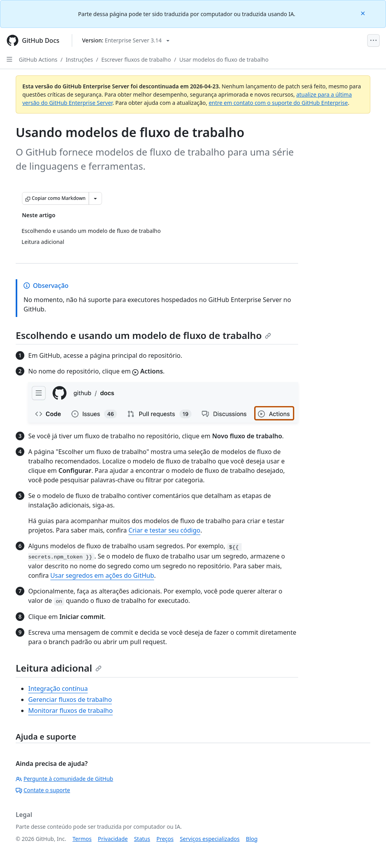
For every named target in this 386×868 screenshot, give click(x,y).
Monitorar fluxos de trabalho (70, 711)
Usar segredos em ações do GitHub (102, 575)
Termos (82, 839)
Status (142, 839)
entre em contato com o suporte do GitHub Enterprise (278, 103)
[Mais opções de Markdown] (95, 198)
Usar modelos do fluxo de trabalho (224, 60)
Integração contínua (58, 689)
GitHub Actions (38, 60)
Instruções (79, 60)
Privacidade (113, 839)
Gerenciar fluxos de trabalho (70, 700)
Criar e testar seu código (164, 530)
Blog (252, 839)
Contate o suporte (43, 790)
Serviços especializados (209, 839)
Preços (165, 839)
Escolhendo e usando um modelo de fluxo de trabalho (143, 335)
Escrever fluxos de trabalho (136, 60)
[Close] (364, 13)
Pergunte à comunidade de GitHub (64, 779)
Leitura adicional (59, 668)
